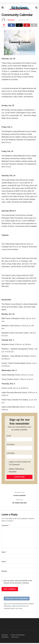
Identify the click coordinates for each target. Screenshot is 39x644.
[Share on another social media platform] (34, 25)
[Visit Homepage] (19, 8)
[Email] (19, 439)
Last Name (11, 453)
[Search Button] (36, 8)
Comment (6, 526)
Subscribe (5, 636)
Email (9, 436)
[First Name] (19, 448)
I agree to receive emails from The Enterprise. (20, 463)
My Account (15, 638)
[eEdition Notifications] (7, 469)
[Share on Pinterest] (27, 25)
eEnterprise (5, 638)
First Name (11, 444)
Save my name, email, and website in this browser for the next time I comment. (18, 583)
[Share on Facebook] (11, 25)
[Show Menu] (3, 8)
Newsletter (13, 472)
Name (4, 553)
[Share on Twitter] (19, 25)
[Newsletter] (7, 472)
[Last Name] (19, 457)
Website (4, 572)
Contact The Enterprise (18, 636)
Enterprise (11, 20)
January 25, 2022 (24, 20)
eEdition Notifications (16, 469)
